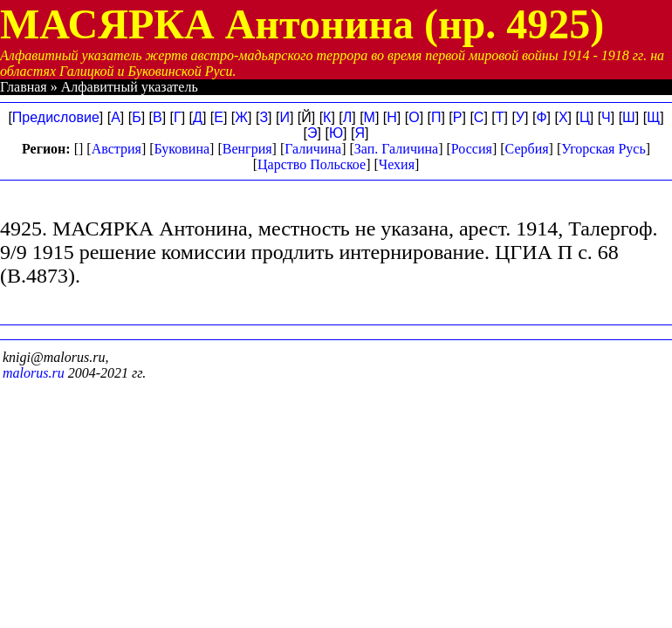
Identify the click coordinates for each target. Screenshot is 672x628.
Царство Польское (312, 164)
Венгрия (247, 149)
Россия (472, 149)
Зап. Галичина (396, 149)
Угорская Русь (603, 149)
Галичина (313, 149)
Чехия (397, 164)
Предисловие (56, 117)
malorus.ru (34, 373)
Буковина (182, 149)
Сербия (527, 149)
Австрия (117, 149)
